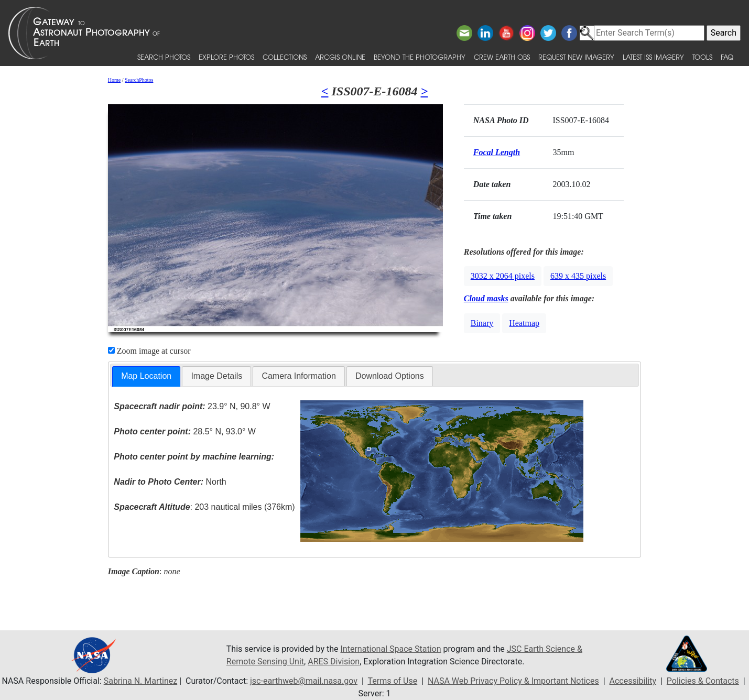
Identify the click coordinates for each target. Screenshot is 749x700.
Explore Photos (226, 57)
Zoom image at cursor (149, 351)
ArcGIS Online (340, 57)
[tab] (146, 376)
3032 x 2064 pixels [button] (503, 276)
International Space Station (391, 649)
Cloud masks (486, 298)
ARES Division (334, 661)
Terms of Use (392, 681)
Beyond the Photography (420, 57)
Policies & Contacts (703, 681)
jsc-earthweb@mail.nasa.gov (304, 681)
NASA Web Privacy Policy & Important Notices (513, 681)
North (170, 482)
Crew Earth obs (502, 57)
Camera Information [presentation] (298, 376)
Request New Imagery (576, 57)
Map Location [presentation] (146, 376)
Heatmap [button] (524, 323)
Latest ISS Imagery (653, 57)
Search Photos (164, 57)
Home (114, 80)
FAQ (727, 57)
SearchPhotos (139, 80)
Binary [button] (482, 323)
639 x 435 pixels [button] (578, 276)
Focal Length (497, 152)
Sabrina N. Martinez (140, 681)
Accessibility (633, 681)
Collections (285, 57)
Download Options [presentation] (390, 376)
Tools (702, 57)
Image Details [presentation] (216, 376)
